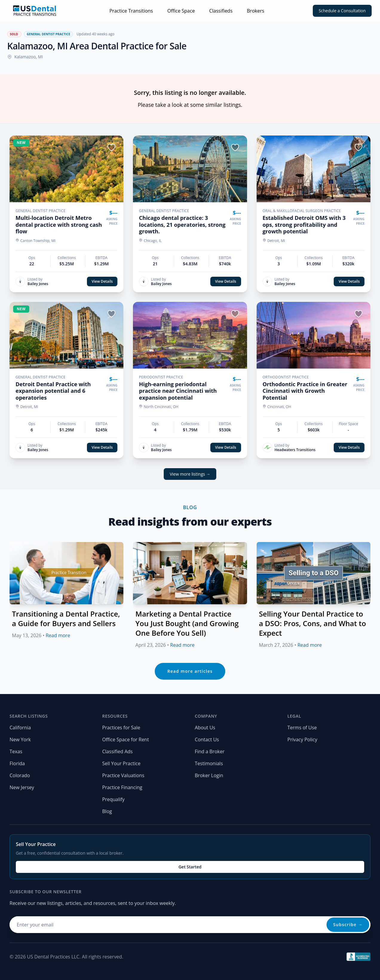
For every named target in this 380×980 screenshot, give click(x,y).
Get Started (190, 867)
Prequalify (113, 799)
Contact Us (207, 739)
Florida (17, 763)
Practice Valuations (123, 775)
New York (20, 739)
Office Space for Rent (125, 739)
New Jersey (22, 787)
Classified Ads (117, 751)
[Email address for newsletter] (190, 925)
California (20, 728)
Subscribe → (348, 925)
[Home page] (35, 11)
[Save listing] (111, 147)
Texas (16, 751)
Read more (58, 635)
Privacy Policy (302, 739)
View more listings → (190, 474)
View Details (102, 281)
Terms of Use (302, 728)
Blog (107, 811)
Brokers (255, 11)
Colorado (20, 775)
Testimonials (209, 763)
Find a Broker (210, 751)
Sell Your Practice (121, 763)
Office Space (181, 11)
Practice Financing (122, 787)
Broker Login (209, 775)
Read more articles (190, 671)
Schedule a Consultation (342, 11)
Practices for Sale (121, 728)
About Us (205, 728)
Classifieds (221, 11)
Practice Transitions (131, 11)
